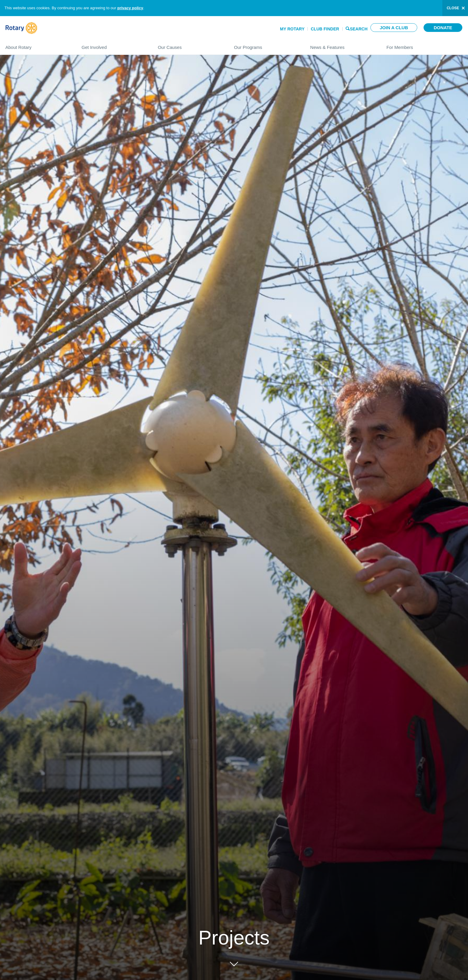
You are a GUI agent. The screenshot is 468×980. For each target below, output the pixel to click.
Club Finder (325, 29)
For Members (425, 45)
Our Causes (190, 45)
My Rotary (292, 29)
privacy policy (130, 8)
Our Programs (266, 45)
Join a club (394, 28)
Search (359, 28)
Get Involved (114, 45)
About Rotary (37, 45)
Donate (443, 28)
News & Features (342, 45)
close (453, 8)
